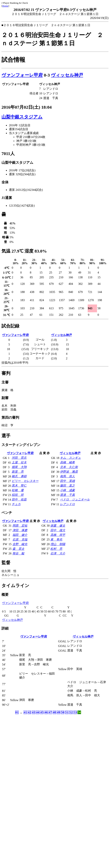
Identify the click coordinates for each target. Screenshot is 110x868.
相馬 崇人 (67, 476)
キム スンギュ (70, 458)
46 (46, 712)
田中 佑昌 (19, 499)
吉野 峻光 (20, 544)
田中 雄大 (58, 530)
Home (5, 6)
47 (50, 712)
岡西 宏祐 (20, 526)
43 (34, 712)
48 (54, 712)
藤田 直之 (67, 486)
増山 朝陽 (58, 544)
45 (42, 712)
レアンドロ (67, 504)
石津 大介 (58, 553)
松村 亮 (56, 549)
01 (17, 712)
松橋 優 (18, 490)
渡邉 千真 (67, 495)
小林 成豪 (67, 490)
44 (38, 712)
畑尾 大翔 (19, 467)
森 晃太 (18, 549)
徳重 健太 (58, 526)
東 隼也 (56, 540)
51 (67, 712)
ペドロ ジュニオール (75, 499)
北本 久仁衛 (69, 467)
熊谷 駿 (18, 553)
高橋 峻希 (67, 462)
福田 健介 (20, 535)
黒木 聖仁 (19, 486)
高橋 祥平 (58, 535)
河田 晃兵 (19, 458)
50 (63, 712)
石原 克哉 (20, 540)
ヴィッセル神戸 (67, 75)
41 (25, 712)
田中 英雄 (67, 481)
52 (71, 712)
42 (29, 712)
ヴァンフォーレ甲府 (22, 75)
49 (59, 712)
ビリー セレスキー (25, 481)
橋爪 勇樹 (19, 476)
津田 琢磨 (20, 530)
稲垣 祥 (18, 495)
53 (75, 712)
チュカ (16, 504)
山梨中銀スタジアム (22, 117)
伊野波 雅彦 (69, 472)
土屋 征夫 (19, 462)
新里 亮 (18, 472)
